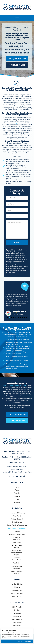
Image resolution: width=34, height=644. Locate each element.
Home (7, 28)
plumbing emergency (13, 123)
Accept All (28, 641)
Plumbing (15, 28)
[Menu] (17, 18)
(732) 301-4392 (20, 463)
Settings (20, 641)
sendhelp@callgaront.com (19, 466)
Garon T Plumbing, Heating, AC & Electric (15, 386)
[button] (17, 59)
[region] (17, 636)
